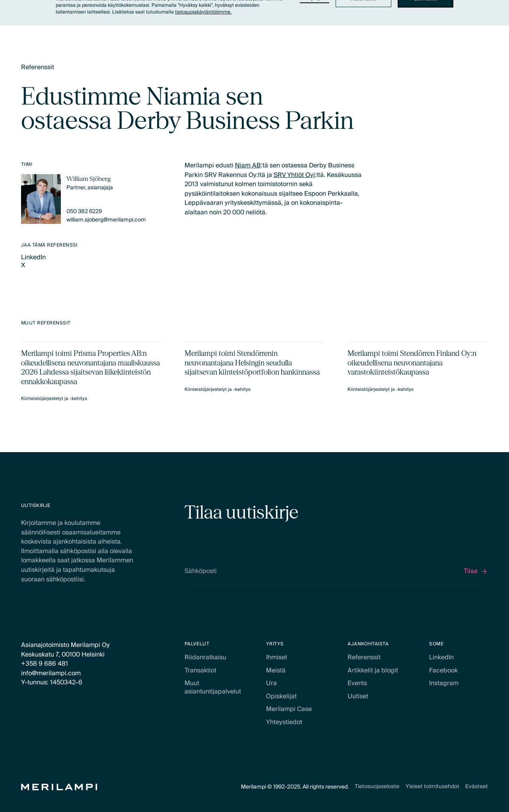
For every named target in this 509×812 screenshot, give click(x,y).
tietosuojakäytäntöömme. (203, 12)
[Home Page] (59, 787)
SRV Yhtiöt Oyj (294, 175)
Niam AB (248, 166)
